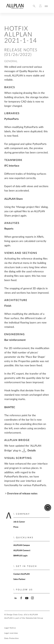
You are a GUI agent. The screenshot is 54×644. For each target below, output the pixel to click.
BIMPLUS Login (20, 556)
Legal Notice (10, 628)
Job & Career (19, 522)
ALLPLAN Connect (22, 551)
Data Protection (12, 638)
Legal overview (11, 633)
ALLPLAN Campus (22, 545)
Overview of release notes (22, 494)
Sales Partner (19, 579)
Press (16, 527)
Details (32, 451)
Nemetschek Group (34, 618)
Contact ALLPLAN (22, 574)
